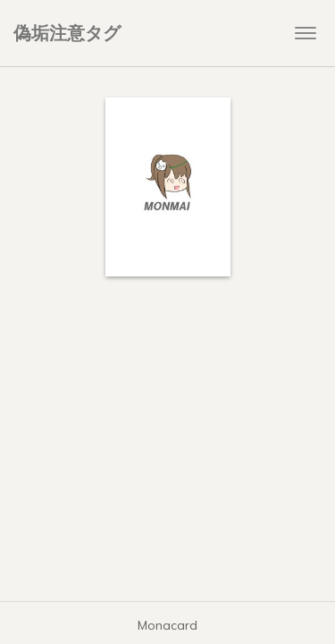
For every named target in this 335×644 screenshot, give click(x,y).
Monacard (167, 625)
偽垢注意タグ (67, 33)
